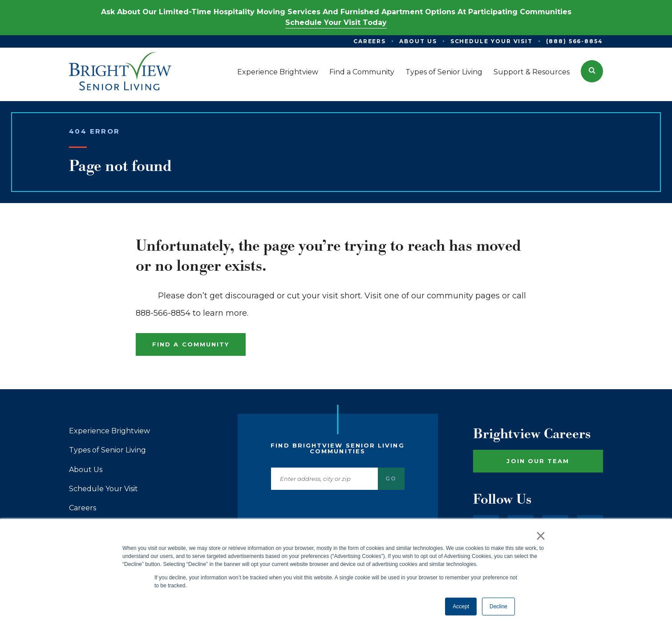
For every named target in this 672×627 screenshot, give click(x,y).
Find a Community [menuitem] (362, 72)
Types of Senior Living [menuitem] (444, 72)
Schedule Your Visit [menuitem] (492, 41)
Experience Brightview (109, 431)
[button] (592, 71)
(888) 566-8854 (575, 41)
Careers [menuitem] (370, 41)
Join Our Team (538, 461)
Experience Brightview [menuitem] (278, 72)
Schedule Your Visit (103, 489)
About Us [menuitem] (418, 41)
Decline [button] (498, 607)
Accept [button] (461, 607)
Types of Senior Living (107, 450)
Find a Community (191, 344)
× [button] (540, 536)
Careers (83, 508)
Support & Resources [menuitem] (532, 72)
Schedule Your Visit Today (336, 22)
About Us (86, 470)
